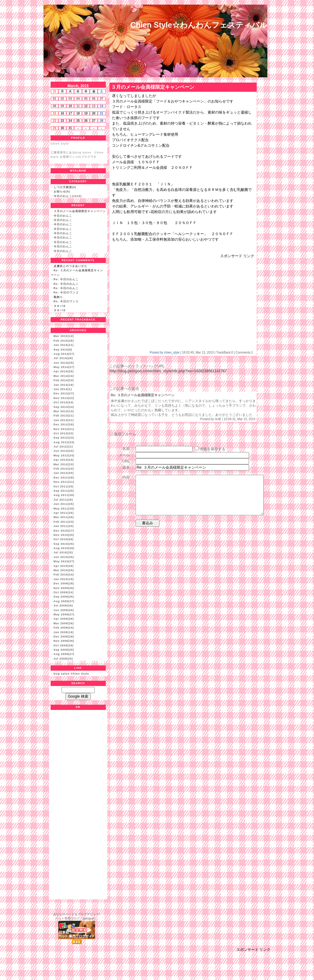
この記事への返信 (124, 389)
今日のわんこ (63, 216)
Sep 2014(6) (63, 350)
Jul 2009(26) (63, 606)
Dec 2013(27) (64, 393)
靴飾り (58, 297)
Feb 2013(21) (64, 416)
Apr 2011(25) (64, 513)
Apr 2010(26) (64, 566)
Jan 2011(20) (64, 526)
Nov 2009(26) (64, 588)
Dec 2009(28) (64, 583)
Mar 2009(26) (64, 623)
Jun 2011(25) (64, 504)
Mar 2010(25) (64, 570)
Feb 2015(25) (64, 341)
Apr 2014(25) (64, 371)
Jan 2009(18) (64, 632)
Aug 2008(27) (64, 654)
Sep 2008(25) (64, 650)
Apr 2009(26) (64, 619)
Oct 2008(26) (64, 645)
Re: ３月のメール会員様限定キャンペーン (143, 395)
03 (70, 99)
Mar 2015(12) (64, 336)
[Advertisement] (163, 302)
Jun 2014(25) (64, 363)
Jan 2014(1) (63, 389)
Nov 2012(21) (64, 429)
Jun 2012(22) (64, 451)
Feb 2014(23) (64, 380)
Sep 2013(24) (64, 407)
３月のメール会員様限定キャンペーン (80, 211)
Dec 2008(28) (64, 637)
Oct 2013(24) (64, 402)
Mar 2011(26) (64, 517)
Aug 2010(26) (64, 548)
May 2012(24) (64, 455)
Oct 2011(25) (64, 486)
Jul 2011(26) (63, 500)
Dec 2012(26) (64, 424)
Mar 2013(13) (64, 411)
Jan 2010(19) (64, 579)
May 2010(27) (64, 561)
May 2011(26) (64, 509)
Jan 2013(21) (64, 420)
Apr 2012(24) (64, 460)
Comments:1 (244, 352)
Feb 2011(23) (64, 522)
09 (62, 106)
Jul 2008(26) (63, 659)
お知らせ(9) (62, 192)
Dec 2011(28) (64, 478)
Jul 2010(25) (63, 552)
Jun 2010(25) (64, 557)
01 (54, 99)
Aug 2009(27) (64, 601)
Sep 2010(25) (64, 544)
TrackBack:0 (225, 352)
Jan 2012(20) (64, 473)
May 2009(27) (64, 614)
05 (86, 99)
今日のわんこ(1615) (68, 196)
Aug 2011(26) (64, 495)
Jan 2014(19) (64, 385)
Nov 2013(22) (64, 398)
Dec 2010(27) (64, 531)
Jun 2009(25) (64, 610)
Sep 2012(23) (64, 438)
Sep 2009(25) (64, 597)
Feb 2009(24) (64, 628)
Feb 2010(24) (64, 575)
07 (102, 99)
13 (94, 106)
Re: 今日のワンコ (66, 292)
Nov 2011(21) (64, 482)
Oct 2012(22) (64, 433)
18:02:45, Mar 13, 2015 (198, 352)
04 (78, 99)
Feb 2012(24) (64, 469)
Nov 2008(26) (64, 641)
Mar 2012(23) (64, 464)
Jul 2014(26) (63, 358)
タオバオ (60, 306)
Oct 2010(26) (64, 539)
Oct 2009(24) (64, 592)
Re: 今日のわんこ (66, 279)
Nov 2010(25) (64, 535)
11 (78, 106)
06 (94, 99)
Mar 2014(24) (64, 376)
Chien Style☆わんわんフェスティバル (199, 25)
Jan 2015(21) (64, 345)
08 (54, 106)
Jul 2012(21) (63, 447)
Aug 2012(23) (64, 442)
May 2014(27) (64, 367)
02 (62, 99)
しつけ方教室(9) (65, 187)
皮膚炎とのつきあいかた (71, 266)
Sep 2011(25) (64, 491)
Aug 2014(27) (64, 354)
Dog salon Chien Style (71, 674)
